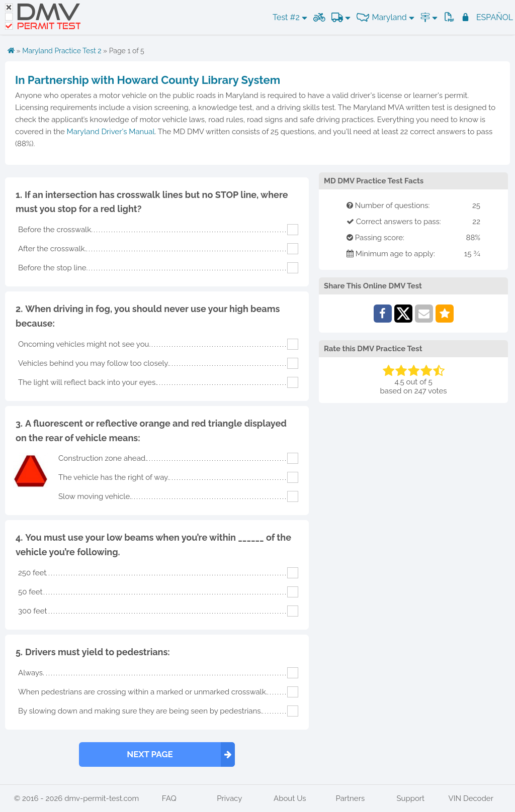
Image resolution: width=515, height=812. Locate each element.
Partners (350, 798)
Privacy (229, 798)
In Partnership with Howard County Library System (148, 80)
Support (410, 798)
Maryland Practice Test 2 (62, 51)
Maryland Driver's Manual (111, 132)
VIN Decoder (471, 798)
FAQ (169, 798)
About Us (290, 798)
